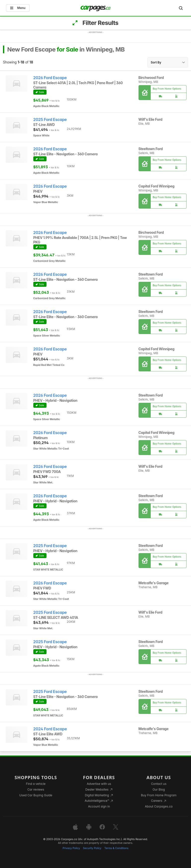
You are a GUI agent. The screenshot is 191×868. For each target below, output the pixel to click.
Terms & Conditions (116, 848)
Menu (18, 8)
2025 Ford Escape (50, 120)
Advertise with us (99, 784)
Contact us (159, 784)
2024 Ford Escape (50, 729)
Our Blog (159, 789)
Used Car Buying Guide (36, 795)
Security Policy (92, 848)
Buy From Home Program (159, 795)
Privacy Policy (71, 848)
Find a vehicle (36, 784)
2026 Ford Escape (50, 78)
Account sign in (99, 806)
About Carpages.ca (159, 806)
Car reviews (36, 789)
